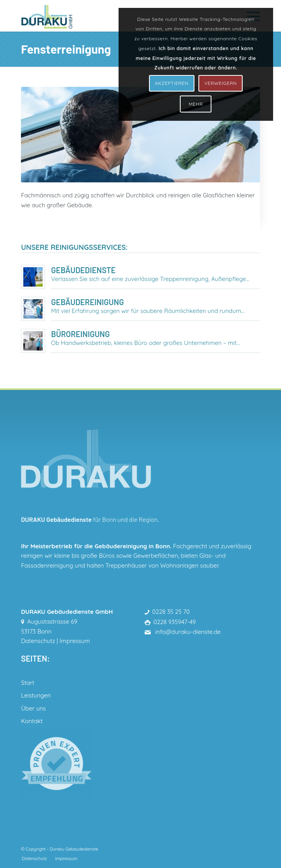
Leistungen (36, 695)
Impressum (75, 641)
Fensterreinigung (66, 49)
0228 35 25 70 (171, 612)
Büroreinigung (80, 334)
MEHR (196, 104)
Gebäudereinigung (87, 302)
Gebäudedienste (83, 270)
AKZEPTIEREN (172, 83)
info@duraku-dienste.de (187, 632)
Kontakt (32, 721)
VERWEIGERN (221, 83)
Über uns (33, 708)
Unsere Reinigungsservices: (74, 247)
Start (27, 683)
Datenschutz (38, 641)
